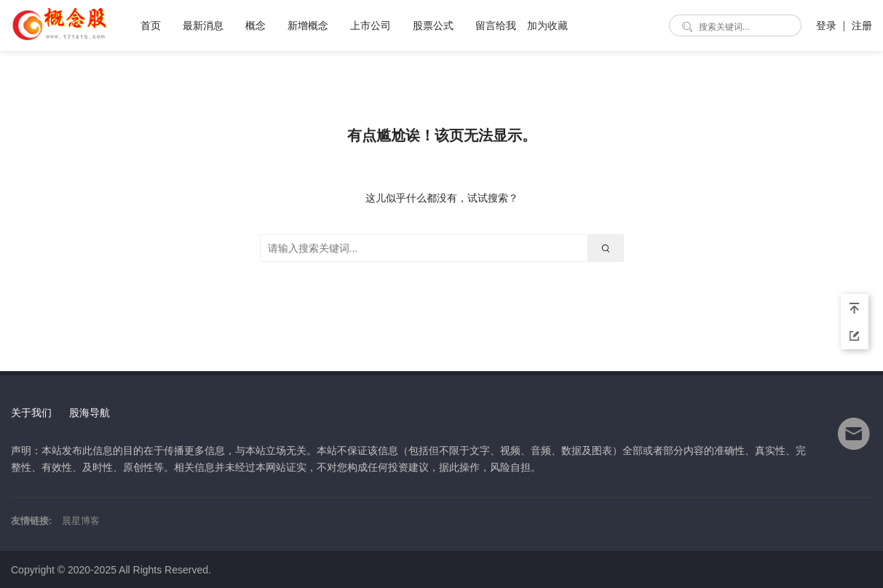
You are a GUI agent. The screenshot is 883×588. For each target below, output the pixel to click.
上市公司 (371, 25)
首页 (151, 25)
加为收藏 (547, 25)
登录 (826, 25)
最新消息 (203, 25)
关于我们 (31, 413)
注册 (862, 25)
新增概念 (308, 25)
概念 (256, 25)
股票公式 (433, 25)
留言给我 (496, 25)
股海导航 (90, 413)
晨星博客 (81, 521)
